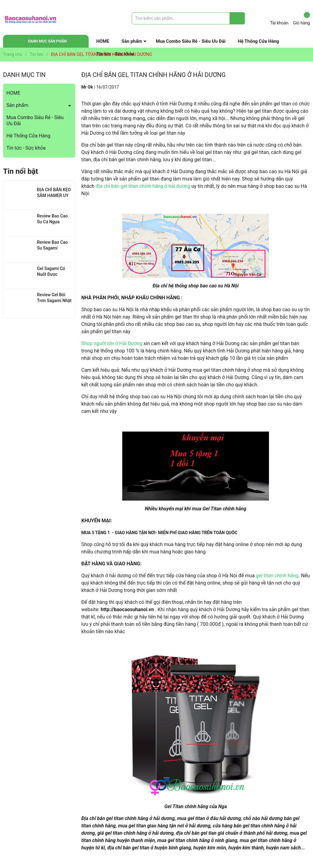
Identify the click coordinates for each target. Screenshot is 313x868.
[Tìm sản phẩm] (188, 18)
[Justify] (237, 18)
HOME (103, 41)
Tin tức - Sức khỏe (26, 148)
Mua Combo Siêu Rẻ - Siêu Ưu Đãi (191, 41)
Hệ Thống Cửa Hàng (258, 41)
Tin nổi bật (20, 171)
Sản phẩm (132, 41)
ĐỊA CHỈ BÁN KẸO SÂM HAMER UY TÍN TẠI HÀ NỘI (54, 196)
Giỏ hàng (302, 19)
